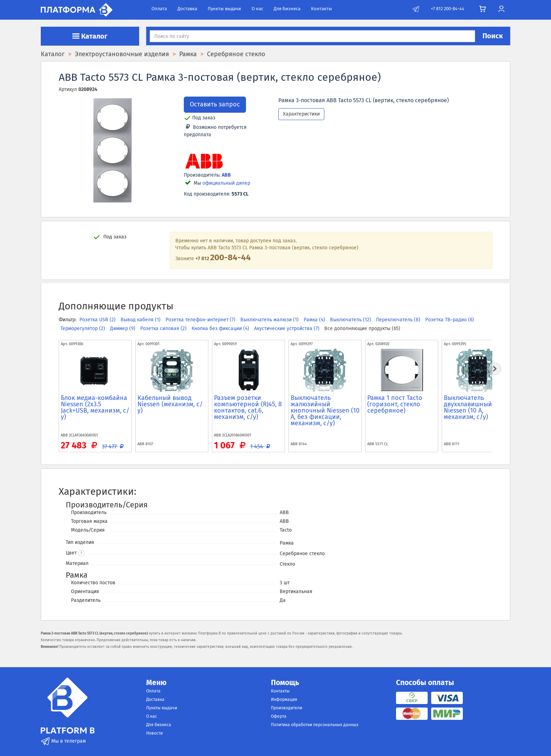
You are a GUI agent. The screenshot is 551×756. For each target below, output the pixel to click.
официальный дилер (226, 183)
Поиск (493, 36)
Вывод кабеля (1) (141, 320)
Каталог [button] (90, 36)
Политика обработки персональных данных (315, 725)
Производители (287, 708)
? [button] (81, 553)
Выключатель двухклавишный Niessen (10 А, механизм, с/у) (468, 407)
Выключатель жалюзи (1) (270, 320)
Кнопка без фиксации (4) (221, 328)
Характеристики (301, 114)
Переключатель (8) (399, 320)
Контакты (322, 9)
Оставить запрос (215, 104)
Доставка (187, 9)
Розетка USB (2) (98, 320)
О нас (257, 9)
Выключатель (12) (351, 320)
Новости (154, 733)
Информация (284, 699)
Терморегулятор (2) (83, 328)
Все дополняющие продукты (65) (362, 328)
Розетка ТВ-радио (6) (450, 320)
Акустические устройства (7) (287, 328)
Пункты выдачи (224, 9)
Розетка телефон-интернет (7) (201, 320)
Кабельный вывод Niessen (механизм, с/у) (170, 404)
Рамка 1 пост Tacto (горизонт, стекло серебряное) (395, 404)
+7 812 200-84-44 (448, 9)
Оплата (159, 9)
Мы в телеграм (63, 741)
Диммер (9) (123, 328)
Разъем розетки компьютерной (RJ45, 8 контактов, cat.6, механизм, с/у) (248, 407)
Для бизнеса (287, 9)
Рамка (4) (315, 320)
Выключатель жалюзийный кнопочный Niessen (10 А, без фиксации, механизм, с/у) (325, 410)
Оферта (279, 716)
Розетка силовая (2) (164, 328)
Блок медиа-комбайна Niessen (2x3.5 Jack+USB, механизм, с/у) (95, 407)
